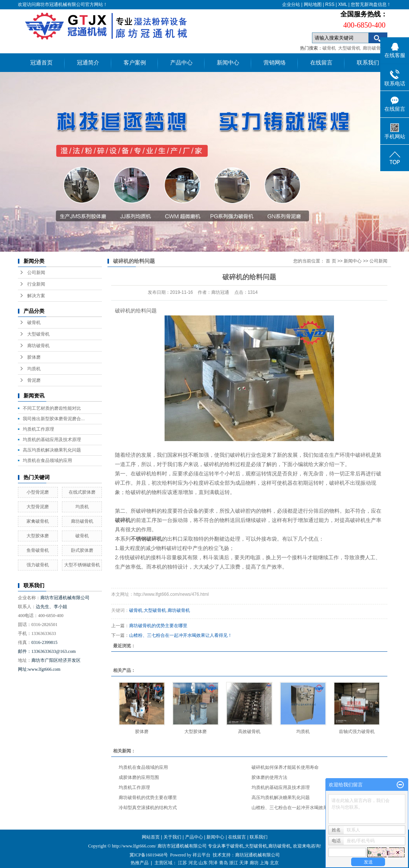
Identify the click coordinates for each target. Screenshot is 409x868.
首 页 (331, 261)
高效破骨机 (249, 732)
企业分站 (291, 4)
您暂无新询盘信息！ (371, 4)
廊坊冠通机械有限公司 (257, 855)
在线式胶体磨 (82, 492)
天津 (244, 863)
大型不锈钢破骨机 (82, 565)
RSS (330, 4)
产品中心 (181, 63)
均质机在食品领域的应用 (47, 460)
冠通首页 (41, 63)
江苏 (182, 863)
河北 (193, 863)
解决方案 (36, 296)
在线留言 (321, 63)
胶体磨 (34, 357)
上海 (264, 863)
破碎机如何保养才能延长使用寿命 (285, 767)
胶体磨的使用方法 (269, 777)
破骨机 (329, 48)
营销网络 (275, 63)
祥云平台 (202, 855)
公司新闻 (36, 273)
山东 (203, 863)
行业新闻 (36, 284)
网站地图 (313, 4)
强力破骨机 (38, 565)
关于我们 (172, 837)
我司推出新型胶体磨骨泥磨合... (54, 419)
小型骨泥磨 (38, 492)
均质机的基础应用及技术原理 (52, 440)
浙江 (234, 863)
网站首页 (151, 837)
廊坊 (254, 863)
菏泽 (213, 863)
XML (343, 4)
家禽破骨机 (38, 521)
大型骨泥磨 (38, 507)
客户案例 (135, 63)
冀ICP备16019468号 (149, 855)
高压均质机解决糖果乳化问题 (52, 450)
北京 (274, 863)
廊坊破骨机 (374, 48)
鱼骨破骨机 (38, 550)
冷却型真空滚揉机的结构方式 (148, 808)
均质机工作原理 (38, 429)
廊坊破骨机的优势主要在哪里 (158, 626)
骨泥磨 (34, 380)
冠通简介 (88, 63)
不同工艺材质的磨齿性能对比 (52, 408)
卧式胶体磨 (82, 550)
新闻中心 (228, 63)
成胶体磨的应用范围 (139, 777)
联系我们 (368, 63)
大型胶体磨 (38, 536)
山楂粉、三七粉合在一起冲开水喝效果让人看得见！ (181, 635)
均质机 (34, 369)
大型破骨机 (349, 48)
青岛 (224, 863)
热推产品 (140, 863)
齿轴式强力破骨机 (357, 732)
